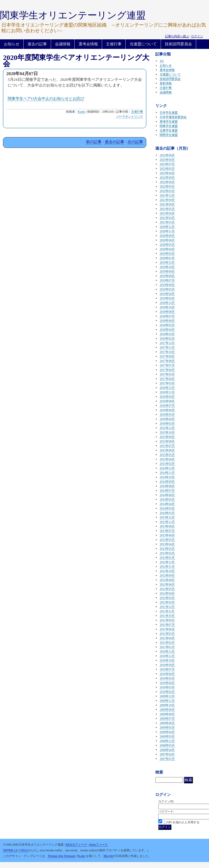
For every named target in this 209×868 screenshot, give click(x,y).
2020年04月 (167, 249)
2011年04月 (167, 638)
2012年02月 (167, 602)
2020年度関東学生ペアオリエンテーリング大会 (76, 61)
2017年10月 (167, 352)
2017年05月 (167, 374)
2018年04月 (167, 330)
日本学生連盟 (169, 113)
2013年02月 (167, 553)
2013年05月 (167, 540)
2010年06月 (167, 674)
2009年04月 (167, 732)
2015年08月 (167, 441)
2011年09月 (167, 620)
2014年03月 (167, 508)
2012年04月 (167, 593)
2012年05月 (167, 589)
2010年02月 (167, 692)
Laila (82, 856)
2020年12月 (167, 227)
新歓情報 (166, 83)
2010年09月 (167, 665)
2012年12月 (167, 562)
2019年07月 (167, 280)
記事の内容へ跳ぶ (177, 36)
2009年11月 (167, 701)
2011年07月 (167, 625)
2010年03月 (167, 687)
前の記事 (94, 142)
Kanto (82, 112)
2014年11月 (167, 473)
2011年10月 (167, 616)
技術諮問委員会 (178, 44)
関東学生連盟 (169, 126)
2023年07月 (167, 164)
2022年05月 (167, 186)
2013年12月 (167, 517)
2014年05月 (167, 499)
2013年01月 (167, 558)
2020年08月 (167, 236)
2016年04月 (167, 419)
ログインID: (166, 801)
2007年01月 (167, 759)
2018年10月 (167, 307)
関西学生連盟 (169, 135)
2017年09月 (167, 356)
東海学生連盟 (169, 121)
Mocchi (108, 856)
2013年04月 (167, 544)
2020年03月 (167, 254)
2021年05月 (167, 209)
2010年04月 (167, 683)
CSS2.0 (24, 850)
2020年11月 (167, 231)
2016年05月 (167, 414)
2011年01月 (167, 647)
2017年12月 (167, 343)
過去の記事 (37, 44)
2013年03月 (167, 549)
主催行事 (114, 44)
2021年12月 (167, 195)
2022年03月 (167, 191)
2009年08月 (167, 714)
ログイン (197, 36)
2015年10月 (167, 432)
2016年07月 (167, 406)
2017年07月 (167, 365)
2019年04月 (167, 294)
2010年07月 (167, 669)
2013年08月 (167, 526)
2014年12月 (167, 468)
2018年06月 (167, 321)
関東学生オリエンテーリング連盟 (73, 15)
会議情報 (63, 44)
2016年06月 (167, 410)
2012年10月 (167, 571)
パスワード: (166, 812)
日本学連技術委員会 (173, 117)
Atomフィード (98, 845)
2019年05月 (167, 289)
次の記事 (135, 142)
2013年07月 (167, 531)
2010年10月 (167, 660)
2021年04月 (167, 213)
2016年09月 (167, 397)
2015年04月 (167, 459)
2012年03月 (167, 598)
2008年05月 (167, 745)
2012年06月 (167, 584)
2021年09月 (167, 200)
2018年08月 (167, 312)
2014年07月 (167, 490)
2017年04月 (167, 379)
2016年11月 (167, 392)
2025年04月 (167, 160)
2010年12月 (167, 651)
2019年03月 (167, 298)
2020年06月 (167, 240)
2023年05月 (167, 169)
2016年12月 (167, 388)
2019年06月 (167, 285)
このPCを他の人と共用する (181, 822)
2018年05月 (167, 325)
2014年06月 (167, 495)
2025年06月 (167, 155)
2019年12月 (167, 262)
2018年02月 (167, 338)
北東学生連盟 (169, 130)
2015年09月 (167, 437)
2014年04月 (167, 504)
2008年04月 (167, 750)
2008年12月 (167, 741)
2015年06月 (167, 450)
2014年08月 (167, 486)
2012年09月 (167, 575)
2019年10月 (167, 267)
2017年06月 (167, 370)
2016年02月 (167, 423)
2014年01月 (167, 513)
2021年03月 (167, 218)
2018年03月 (167, 334)
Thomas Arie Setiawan (61, 856)
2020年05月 (167, 245)
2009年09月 (167, 710)
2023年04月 (167, 173)
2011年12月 (167, 607)
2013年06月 (167, 535)
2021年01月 (167, 222)
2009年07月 (167, 719)
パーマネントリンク (130, 116)
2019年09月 (167, 271)
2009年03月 (167, 736)
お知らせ (12, 44)
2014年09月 (167, 482)
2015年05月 (167, 455)
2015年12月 (167, 428)
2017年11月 (167, 347)
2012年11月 (167, 566)
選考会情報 (88, 44)
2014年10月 (167, 477)
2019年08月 (167, 276)
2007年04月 (167, 754)
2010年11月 (167, 656)
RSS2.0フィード (76, 845)
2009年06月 (167, 723)
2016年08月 (167, 401)
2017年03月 (167, 383)
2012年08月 (167, 580)
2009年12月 (167, 696)
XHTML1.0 (10, 850)
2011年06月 (167, 629)
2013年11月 (167, 522)
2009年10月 (167, 705)
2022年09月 (167, 178)
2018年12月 (167, 303)
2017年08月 (167, 361)
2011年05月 (167, 634)
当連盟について (143, 44)
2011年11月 (167, 611)
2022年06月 (167, 182)
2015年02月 (167, 464)
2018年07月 (167, 316)
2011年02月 (167, 643)
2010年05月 (167, 678)
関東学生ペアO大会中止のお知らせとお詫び (46, 99)
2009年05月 (167, 727)
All (162, 61)
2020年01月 (167, 258)
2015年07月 (167, 446)
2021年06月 (167, 204)
